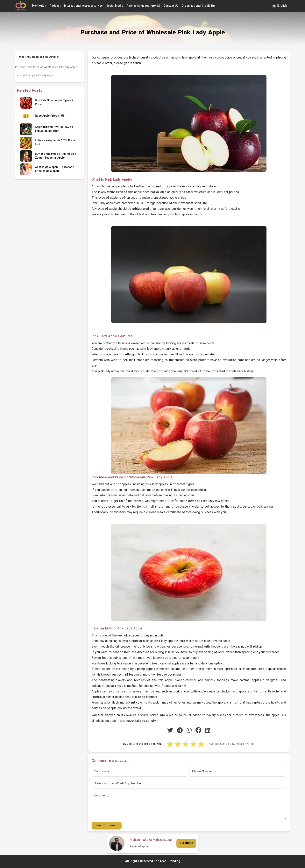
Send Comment (107, 826)
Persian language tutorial (143, 6)
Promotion (39, 6)
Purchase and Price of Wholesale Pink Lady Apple (46, 67)
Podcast (55, 6)
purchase (186, 843)
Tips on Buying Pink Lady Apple (35, 76)
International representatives (83, 6)
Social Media (115, 6)
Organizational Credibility (199, 6)
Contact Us (171, 6)
